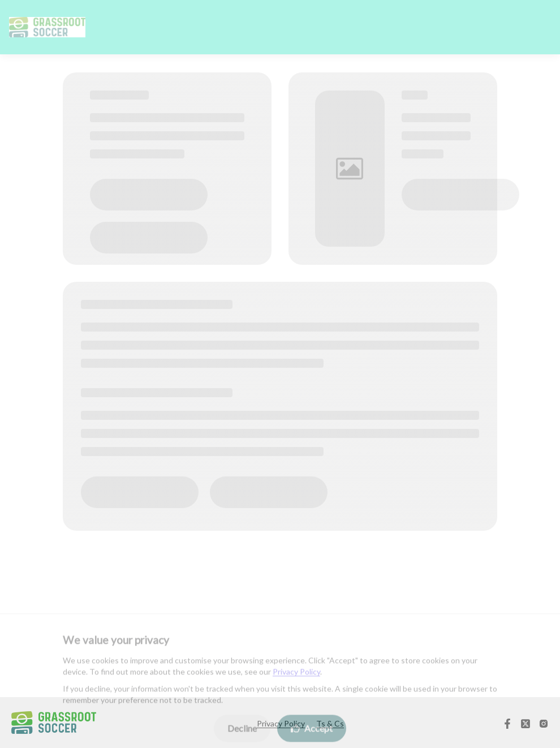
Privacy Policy (296, 676)
